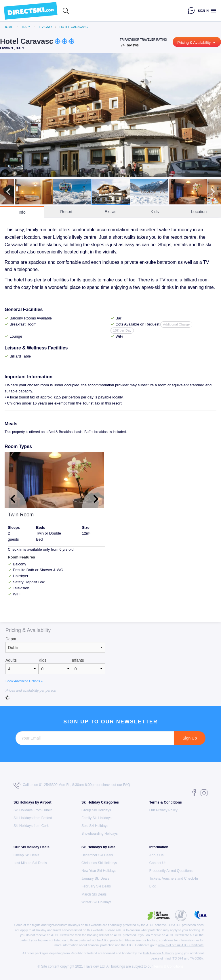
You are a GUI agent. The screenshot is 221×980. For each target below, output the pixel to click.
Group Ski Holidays (96, 810)
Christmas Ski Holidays (99, 863)
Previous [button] (8, 115)
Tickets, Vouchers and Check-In (174, 879)
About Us (156, 855)
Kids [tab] (155, 212)
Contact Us (158, 863)
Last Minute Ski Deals (30, 863)
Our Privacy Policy (163, 810)
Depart (12, 639)
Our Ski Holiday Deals (32, 847)
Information (159, 847)
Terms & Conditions (166, 802)
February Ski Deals (96, 886)
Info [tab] (22, 212)
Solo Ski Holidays (95, 826)
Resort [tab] (66, 212)
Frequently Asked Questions (171, 871)
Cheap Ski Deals (26, 855)
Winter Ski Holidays (96, 902)
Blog (153, 886)
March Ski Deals (94, 894)
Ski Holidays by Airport (33, 802)
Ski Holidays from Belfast (33, 818)
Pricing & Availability (197, 42)
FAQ (127, 785)
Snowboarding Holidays (100, 834)
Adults (11, 660)
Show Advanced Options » (24, 681)
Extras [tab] (111, 212)
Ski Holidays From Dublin (33, 810)
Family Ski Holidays (97, 818)
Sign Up (190, 738)
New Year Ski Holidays (99, 871)
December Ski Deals (97, 855)
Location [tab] (199, 212)
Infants (78, 660)
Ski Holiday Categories (100, 802)
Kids (42, 660)
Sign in (203, 11)
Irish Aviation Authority (159, 953)
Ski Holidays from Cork (31, 826)
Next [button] (213, 115)
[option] (110, 115)
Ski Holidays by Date (98, 847)
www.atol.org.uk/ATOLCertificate (181, 945)
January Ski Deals (95, 879)
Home (8, 27)
